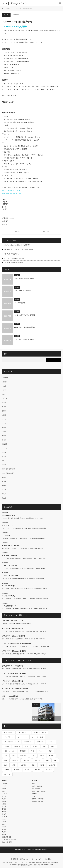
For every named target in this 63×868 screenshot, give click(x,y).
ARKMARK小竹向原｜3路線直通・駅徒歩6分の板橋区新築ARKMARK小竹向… (23, 518)
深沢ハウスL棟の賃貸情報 (10, 696)
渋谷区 (4, 457)
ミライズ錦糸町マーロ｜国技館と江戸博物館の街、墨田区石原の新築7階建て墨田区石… (25, 609)
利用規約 (49, 859)
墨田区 (6, 15)
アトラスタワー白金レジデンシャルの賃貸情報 (17, 644)
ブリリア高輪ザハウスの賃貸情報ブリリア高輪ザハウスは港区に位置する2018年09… (25, 669)
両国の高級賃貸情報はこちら (12, 193)
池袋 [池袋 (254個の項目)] (47, 760)
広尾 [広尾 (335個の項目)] (33, 756)
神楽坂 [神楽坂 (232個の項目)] (42, 765)
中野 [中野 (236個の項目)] (44, 746)
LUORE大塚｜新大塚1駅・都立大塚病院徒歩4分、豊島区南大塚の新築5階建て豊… (24, 538)
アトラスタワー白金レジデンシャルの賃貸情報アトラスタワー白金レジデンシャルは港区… (26, 646)
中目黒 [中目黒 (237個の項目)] (35, 746)
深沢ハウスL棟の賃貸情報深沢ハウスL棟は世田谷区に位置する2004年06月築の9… (24, 699)
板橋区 (4, 440)
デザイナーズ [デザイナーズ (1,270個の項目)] (9, 737)
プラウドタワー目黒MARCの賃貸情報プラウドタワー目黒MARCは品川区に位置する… (25, 654)
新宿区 (4, 428)
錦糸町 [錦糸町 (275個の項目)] (27, 770)
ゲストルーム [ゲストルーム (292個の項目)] (9, 732)
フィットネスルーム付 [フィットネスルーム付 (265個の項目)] (12, 742)
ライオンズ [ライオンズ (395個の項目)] (28, 742)
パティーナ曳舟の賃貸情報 (23, 291)
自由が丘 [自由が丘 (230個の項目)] (52, 765)
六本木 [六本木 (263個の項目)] (41, 751)
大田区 (4, 415)
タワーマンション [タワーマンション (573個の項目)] (40, 732)
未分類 (4, 432)
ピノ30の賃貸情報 (20, 303)
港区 (3, 461)
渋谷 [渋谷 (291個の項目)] (6, 765)
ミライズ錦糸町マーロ (9, 606)
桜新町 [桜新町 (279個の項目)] (51, 756)
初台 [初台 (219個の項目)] (6, 756)
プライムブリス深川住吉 (10, 566)
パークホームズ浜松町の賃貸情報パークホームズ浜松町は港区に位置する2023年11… (25, 631)
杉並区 (4, 436)
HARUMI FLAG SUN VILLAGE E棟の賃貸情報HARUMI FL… (18, 624)
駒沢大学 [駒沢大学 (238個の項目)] (49, 770)
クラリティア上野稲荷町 (10, 556)
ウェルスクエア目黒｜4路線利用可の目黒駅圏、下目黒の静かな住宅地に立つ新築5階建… (26, 599)
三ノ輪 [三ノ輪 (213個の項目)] (7, 746)
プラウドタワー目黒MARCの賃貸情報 (14, 651)
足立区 (4, 498)
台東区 (4, 403)
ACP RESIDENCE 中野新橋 (11, 545)
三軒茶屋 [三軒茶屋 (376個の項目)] (17, 746)
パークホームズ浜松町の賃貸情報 (12, 628)
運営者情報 (15, 859)
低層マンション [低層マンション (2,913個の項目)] (10, 751)
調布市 (4, 490)
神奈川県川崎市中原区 (8, 469)
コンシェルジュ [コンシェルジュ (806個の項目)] (24, 732)
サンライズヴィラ (8, 525)
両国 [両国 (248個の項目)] (26, 746)
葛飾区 (4, 486)
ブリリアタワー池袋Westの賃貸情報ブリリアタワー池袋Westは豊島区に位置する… (24, 639)
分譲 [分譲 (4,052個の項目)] (50, 751)
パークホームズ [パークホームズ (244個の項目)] (38, 737)
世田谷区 (5, 382)
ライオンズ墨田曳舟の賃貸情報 (24, 278)
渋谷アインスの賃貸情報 (11, 254)
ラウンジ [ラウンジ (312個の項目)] (40, 742)
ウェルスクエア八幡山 (9, 586)
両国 (6, 224)
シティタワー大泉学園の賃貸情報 (14, 258)
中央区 (4, 386)
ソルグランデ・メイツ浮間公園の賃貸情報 (15, 689)
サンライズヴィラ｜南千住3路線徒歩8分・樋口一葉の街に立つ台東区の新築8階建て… (25, 528)
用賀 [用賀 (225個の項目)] (14, 765)
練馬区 (4, 477)
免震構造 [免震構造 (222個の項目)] (23, 751)
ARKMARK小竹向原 (8, 515)
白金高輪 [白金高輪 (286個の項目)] (23, 765)
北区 (3, 394)
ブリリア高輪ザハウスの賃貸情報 (12, 666)
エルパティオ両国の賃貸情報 (15, 27)
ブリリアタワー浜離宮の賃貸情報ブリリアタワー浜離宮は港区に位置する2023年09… (25, 684)
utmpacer (11, 218)
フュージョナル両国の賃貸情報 (24, 339)
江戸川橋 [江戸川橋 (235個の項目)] (38, 760)
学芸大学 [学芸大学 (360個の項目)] (23, 756)
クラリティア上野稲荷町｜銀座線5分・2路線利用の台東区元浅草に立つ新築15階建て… (25, 558)
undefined (5, 378)
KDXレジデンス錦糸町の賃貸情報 (25, 327)
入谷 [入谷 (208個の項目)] (32, 751)
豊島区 (4, 494)
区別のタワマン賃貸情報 (9, 840)
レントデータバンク (14, 3)
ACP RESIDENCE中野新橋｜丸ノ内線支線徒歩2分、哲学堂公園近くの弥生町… (23, 548)
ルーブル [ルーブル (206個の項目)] (51, 742)
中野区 (4, 390)
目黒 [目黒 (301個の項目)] (33, 765)
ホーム (33, 784)
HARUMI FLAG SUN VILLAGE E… (13, 621)
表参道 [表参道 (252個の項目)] (7, 770)
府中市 (4, 419)
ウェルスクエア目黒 (8, 596)
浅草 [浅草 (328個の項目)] (55, 760)
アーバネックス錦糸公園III (10, 576)
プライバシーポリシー (37, 859)
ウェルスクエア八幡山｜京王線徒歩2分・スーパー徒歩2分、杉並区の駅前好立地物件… (25, 589)
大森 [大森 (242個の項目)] (14, 756)
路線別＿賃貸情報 (7, 842)
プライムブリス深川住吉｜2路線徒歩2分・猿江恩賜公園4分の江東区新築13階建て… (24, 568)
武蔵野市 (5, 444)
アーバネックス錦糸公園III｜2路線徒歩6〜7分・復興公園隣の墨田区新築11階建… (24, 579)
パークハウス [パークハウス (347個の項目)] (23, 737)
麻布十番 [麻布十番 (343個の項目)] (7, 774)
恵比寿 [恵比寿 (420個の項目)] (42, 756)
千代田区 (5, 398)
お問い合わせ (24, 859)
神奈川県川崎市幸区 (8, 473)
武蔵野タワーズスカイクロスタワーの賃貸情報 (18, 249)
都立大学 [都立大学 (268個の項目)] (17, 770)
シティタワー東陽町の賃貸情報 (13, 263)
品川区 (4, 407)
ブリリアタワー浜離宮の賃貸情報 (12, 681)
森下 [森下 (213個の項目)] (6, 760)
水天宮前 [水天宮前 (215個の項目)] (26, 760)
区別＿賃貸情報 (7, 837)
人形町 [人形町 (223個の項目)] (53, 746)
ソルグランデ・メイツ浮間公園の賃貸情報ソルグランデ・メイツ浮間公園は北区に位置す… (26, 691)
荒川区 (4, 481)
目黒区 (4, 465)
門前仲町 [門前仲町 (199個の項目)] (38, 770)
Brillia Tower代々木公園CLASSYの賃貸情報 (17, 245)
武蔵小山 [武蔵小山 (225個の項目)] (15, 760)
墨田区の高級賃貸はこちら (11, 190)
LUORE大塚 (6, 535)
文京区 (4, 423)
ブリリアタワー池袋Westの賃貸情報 (13, 636)
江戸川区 (5, 448)
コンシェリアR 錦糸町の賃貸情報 (25, 315)
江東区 (4, 452)
